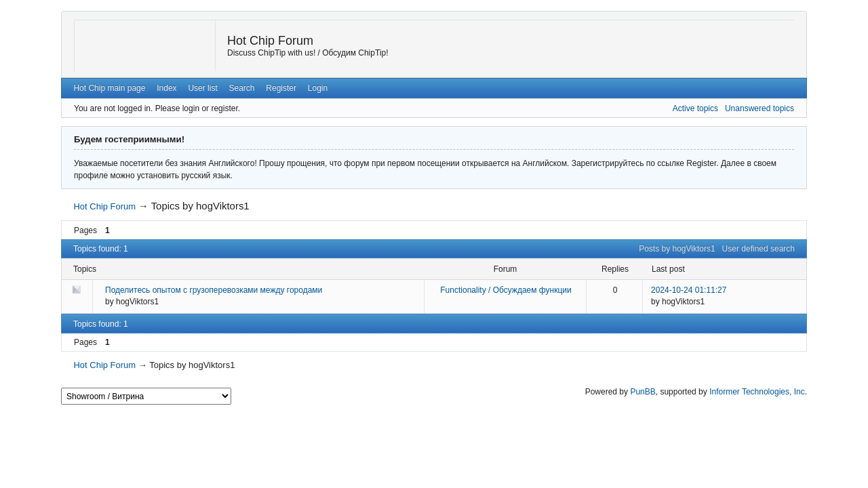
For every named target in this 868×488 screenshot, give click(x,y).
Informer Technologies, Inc (757, 392)
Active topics (695, 108)
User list (202, 88)
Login (318, 88)
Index (166, 88)
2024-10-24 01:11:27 (689, 290)
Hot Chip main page (109, 88)
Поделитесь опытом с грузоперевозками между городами (214, 290)
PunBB (643, 392)
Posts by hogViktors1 (677, 249)
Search (242, 88)
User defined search (758, 249)
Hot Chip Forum (270, 41)
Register (281, 88)
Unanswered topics (759, 108)
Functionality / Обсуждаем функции (506, 290)
